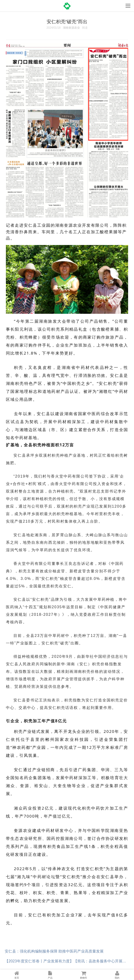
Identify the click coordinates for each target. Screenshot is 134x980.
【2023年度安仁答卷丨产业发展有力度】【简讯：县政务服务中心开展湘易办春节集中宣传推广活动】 (67, 961)
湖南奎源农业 (71, 28)
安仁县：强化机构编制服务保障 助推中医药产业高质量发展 (54, 951)
